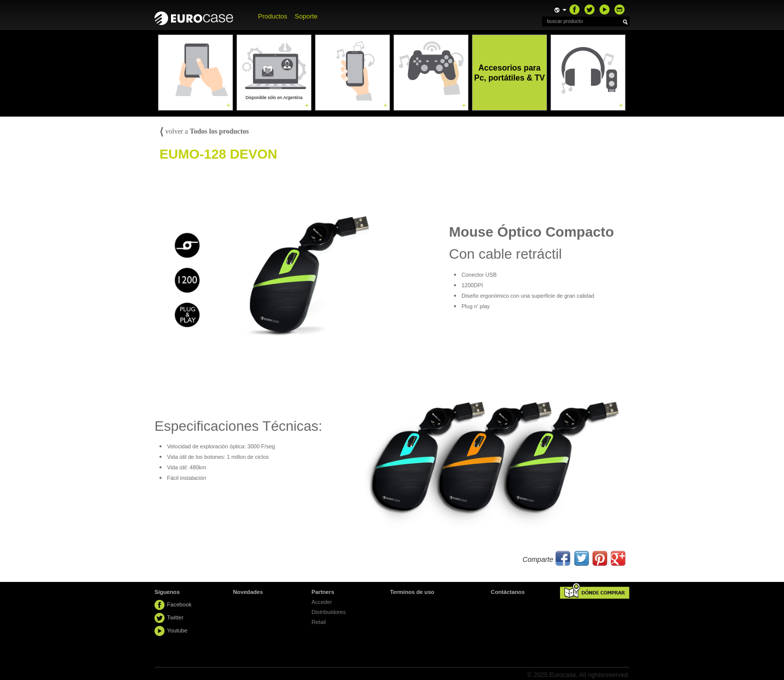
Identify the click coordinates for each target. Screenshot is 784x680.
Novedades (248, 592)
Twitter (175, 617)
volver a (204, 131)
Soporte (306, 16)
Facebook (179, 604)
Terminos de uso (412, 592)
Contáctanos (508, 592)
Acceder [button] (322, 602)
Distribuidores (328, 612)
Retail (319, 622)
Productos (273, 16)
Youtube (177, 630)
